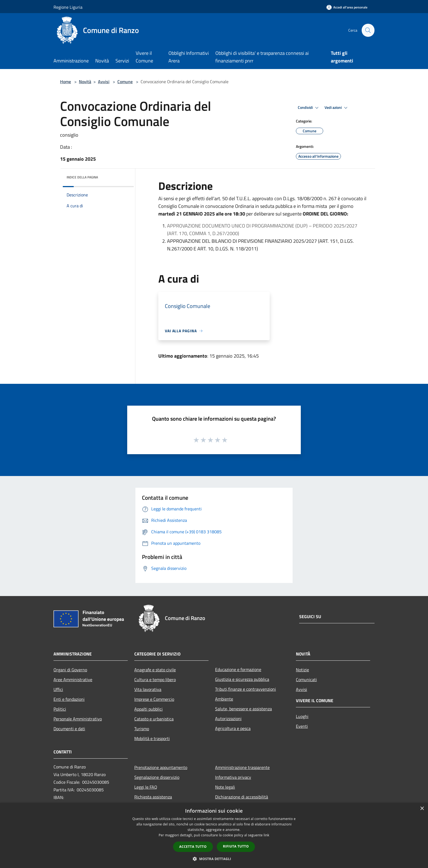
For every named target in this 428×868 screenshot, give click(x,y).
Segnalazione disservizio (157, 777)
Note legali (225, 787)
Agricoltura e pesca (233, 728)
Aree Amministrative (73, 680)
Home (66, 82)
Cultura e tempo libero (155, 680)
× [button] (422, 809)
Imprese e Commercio (154, 699)
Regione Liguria (68, 7)
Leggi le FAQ (146, 787)
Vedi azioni (337, 108)
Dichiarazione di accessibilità (242, 797)
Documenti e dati (69, 729)
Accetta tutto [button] (193, 847)
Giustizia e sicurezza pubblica (242, 679)
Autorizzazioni (228, 719)
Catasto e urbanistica (154, 719)
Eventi (302, 726)
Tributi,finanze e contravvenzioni (246, 689)
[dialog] (214, 835)
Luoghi (302, 716)
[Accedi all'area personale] (347, 7)
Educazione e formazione (238, 669)
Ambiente (224, 699)
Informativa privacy (233, 777)
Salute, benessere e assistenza (243, 709)
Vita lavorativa (148, 689)
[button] (214, 859)
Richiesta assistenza (153, 797)
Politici (60, 709)
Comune (125, 82)
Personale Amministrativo (78, 719)
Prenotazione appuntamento (161, 767)
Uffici (58, 689)
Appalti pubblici (148, 709)
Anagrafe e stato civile (155, 670)
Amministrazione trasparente (242, 767)
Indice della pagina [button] (82, 177)
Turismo (142, 729)
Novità (85, 82)
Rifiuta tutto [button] (236, 846)
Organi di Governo (70, 670)
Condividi (309, 108)
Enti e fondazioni (69, 699)
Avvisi (104, 82)
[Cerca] (368, 30)
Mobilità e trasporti (152, 738)
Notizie (302, 670)
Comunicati (306, 680)
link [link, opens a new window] (267, 835)
